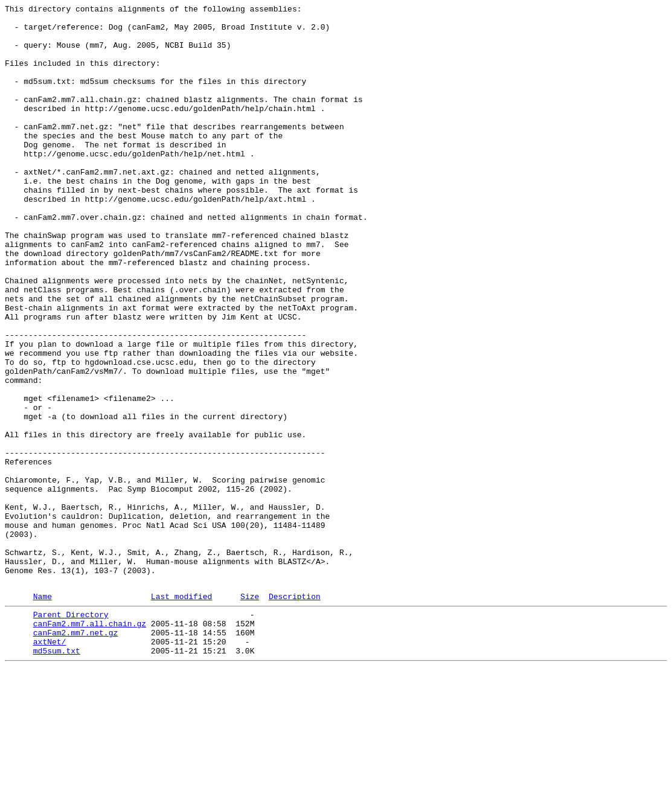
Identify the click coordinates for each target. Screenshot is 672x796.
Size (250, 714)
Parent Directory (71, 734)
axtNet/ (50, 766)
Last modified (181, 714)
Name (43, 714)
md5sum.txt (57, 777)
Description (295, 714)
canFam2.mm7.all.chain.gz (90, 745)
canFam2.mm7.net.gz (75, 756)
